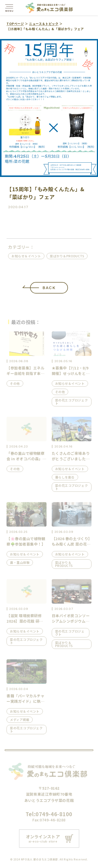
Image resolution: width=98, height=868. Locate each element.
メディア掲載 (20, 721)
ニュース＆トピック (44, 24)
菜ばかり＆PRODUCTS (68, 256)
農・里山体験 (20, 564)
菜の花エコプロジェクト (72, 403)
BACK (49, 288)
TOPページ (15, 24)
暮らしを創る (65, 479)
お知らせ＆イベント (27, 256)
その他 (15, 385)
